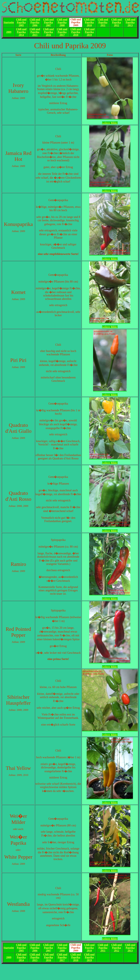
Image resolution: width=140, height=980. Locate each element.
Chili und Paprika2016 (48, 32)
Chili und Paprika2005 (21, 22)
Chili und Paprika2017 (62, 32)
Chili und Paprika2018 (76, 32)
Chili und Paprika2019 (89, 32)
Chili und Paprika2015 (35, 32)
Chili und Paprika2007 (48, 22)
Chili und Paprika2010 (89, 22)
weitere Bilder (110, 123)
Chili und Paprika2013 (130, 22)
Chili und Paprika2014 (21, 32)
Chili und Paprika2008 (62, 22)
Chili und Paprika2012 (117, 22)
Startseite (9, 22)
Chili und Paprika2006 (35, 22)
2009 (9, 32)
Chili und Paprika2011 (103, 22)
